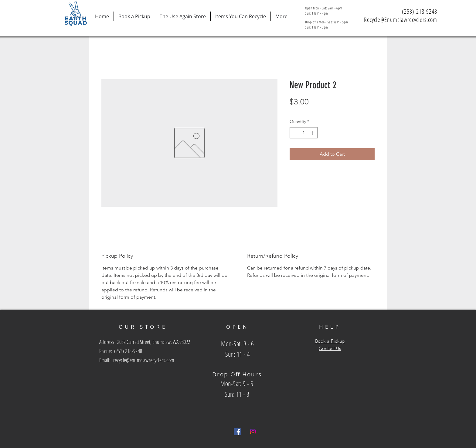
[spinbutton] (304, 133)
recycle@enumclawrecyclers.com (144, 360)
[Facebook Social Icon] (237, 432)
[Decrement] (294, 133)
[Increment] (313, 133)
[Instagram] (253, 432)
